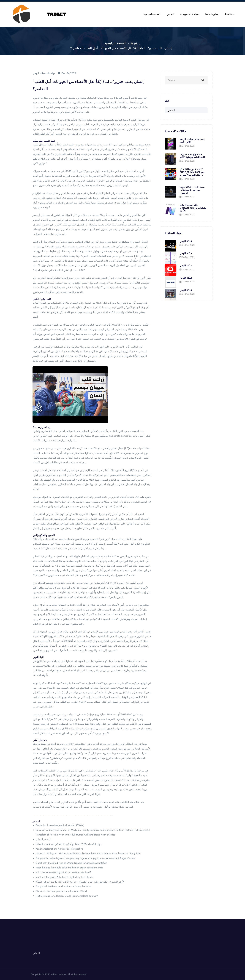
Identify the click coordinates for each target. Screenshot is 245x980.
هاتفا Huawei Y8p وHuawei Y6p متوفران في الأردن (193, 208)
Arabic (229, 14)
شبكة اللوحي (186, 241)
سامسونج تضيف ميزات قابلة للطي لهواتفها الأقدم (192, 156)
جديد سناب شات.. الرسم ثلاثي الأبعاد (192, 141)
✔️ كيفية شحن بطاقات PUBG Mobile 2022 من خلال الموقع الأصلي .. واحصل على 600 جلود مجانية (192, 172)
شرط (134, 43)
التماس (170, 14)
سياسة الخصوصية (190, 14)
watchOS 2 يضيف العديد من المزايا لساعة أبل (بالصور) (192, 190)
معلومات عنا (212, 14)
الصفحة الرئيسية (115, 43)
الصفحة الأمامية (152, 14)
